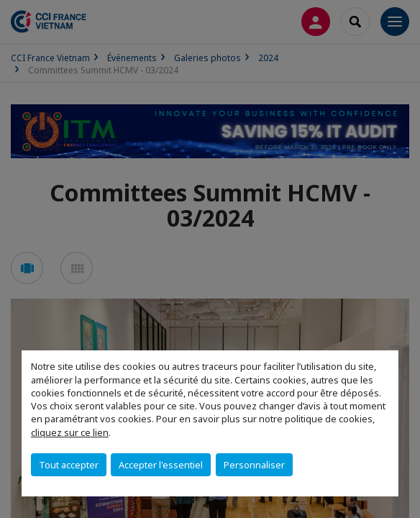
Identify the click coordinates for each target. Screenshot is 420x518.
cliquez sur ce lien (70, 432)
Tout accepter (69, 465)
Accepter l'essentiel (161, 465)
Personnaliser (254, 465)
